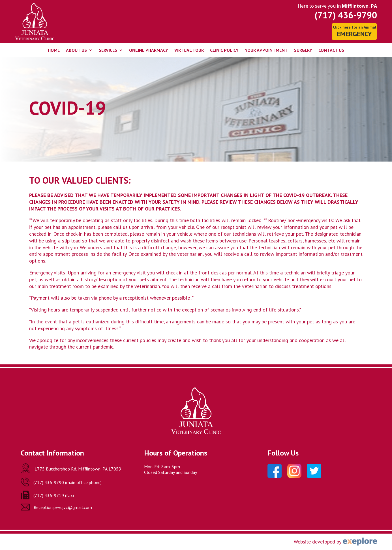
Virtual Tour (189, 51)
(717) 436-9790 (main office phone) (68, 482)
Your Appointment (266, 51)
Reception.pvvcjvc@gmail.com (63, 507)
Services (108, 51)
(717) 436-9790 (346, 15)
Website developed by (318, 542)
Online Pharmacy (149, 51)
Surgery (303, 51)
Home (54, 51)
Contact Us (331, 51)
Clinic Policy (224, 51)
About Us (76, 51)
